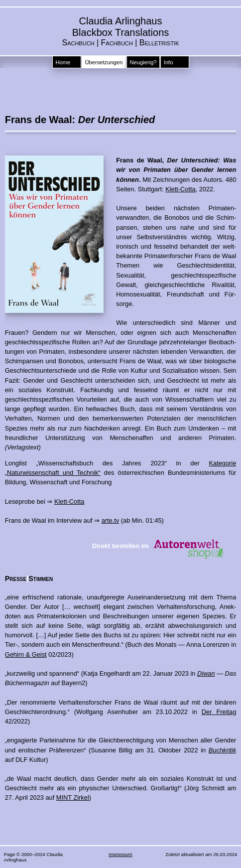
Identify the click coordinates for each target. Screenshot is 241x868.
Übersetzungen (104, 62)
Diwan (206, 673)
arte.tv (111, 520)
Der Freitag (219, 712)
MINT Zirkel (73, 797)
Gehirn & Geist (26, 654)
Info (169, 62)
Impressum (120, 854)
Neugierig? (143, 62)
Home (63, 62)
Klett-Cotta (180, 189)
